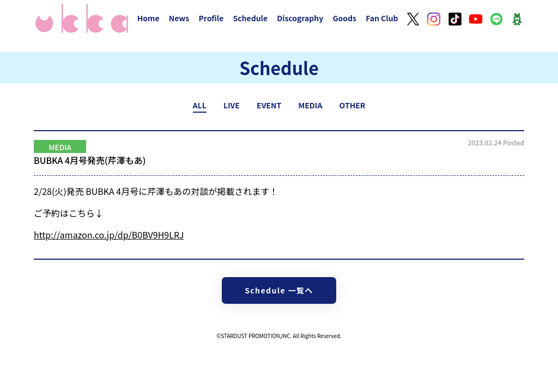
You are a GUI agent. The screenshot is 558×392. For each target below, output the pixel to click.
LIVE (232, 105)
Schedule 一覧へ (279, 290)
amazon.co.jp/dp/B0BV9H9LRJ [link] (109, 235)
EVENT (269, 105)
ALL (200, 105)
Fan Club (382, 18)
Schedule (250, 18)
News (179, 18)
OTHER (353, 105)
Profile (211, 18)
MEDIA (310, 105)
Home (148, 18)
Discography (300, 18)
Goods (344, 18)
